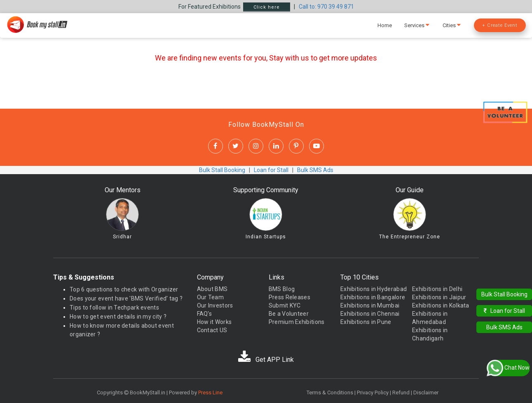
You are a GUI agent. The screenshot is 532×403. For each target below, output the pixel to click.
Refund (401, 393)
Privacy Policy (373, 393)
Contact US (212, 330)
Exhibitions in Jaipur (439, 297)
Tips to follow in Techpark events (114, 307)
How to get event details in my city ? (118, 317)
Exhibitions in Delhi (437, 289)
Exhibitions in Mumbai (370, 305)
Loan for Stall (271, 170)
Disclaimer (426, 393)
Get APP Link (266, 360)
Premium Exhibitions (297, 322)
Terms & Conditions (330, 393)
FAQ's (205, 314)
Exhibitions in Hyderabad (374, 289)
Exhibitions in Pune (366, 322)
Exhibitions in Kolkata (441, 305)
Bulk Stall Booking (222, 170)
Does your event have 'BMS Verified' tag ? (126, 298)
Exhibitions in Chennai (370, 314)
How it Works (214, 322)
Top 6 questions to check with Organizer (124, 289)
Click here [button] (267, 7)
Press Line (210, 393)
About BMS (212, 289)
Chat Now (508, 368)
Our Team (210, 297)
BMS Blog (282, 289)
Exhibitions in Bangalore (373, 297)
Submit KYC (285, 305)
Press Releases (289, 297)
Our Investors (215, 305)
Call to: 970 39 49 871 (326, 7)
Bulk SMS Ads (315, 170)
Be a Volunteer (289, 314)
